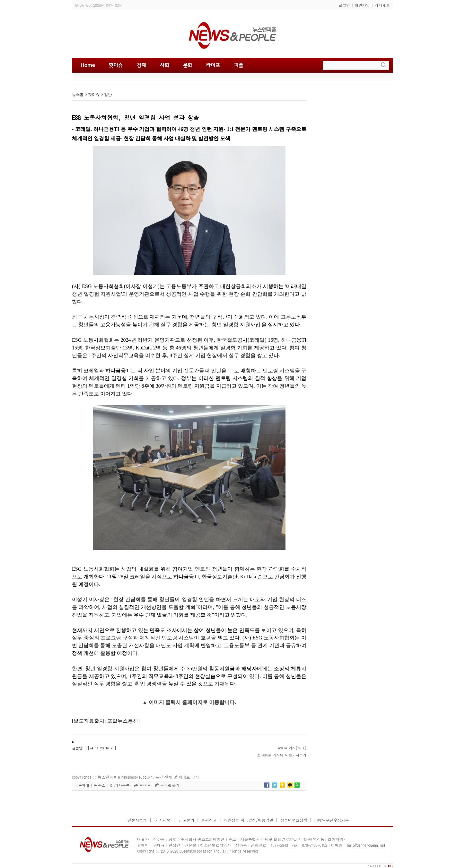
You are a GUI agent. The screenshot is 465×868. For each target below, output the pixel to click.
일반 (108, 94)
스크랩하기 (170, 785)
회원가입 (362, 5)
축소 (102, 785)
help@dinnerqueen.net (366, 845)
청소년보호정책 (294, 820)
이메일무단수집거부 (332, 820)
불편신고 (209, 820)
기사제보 (382, 5)
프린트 (145, 785)
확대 (85, 785)
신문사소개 (137, 820)
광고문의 (186, 820)
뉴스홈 (78, 94)
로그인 (344, 5)
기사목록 (122, 785)
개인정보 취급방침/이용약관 (249, 820)
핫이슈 (94, 94)
